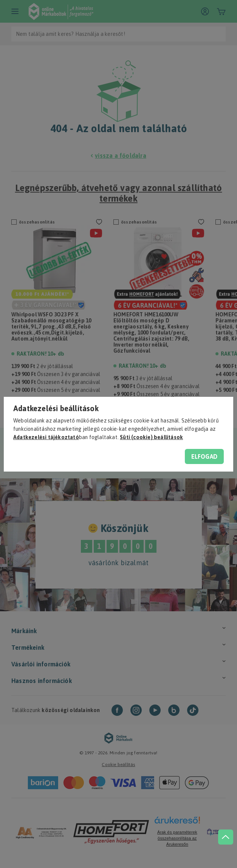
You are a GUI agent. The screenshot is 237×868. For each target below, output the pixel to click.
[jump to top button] (223, 823)
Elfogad (204, 456)
